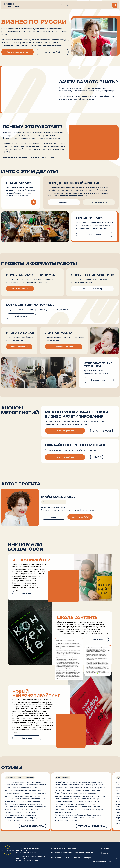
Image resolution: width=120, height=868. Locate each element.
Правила (105, 848)
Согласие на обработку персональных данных (72, 853)
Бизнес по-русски (11, 5)
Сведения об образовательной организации (71, 857)
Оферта (105, 853)
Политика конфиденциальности (65, 848)
